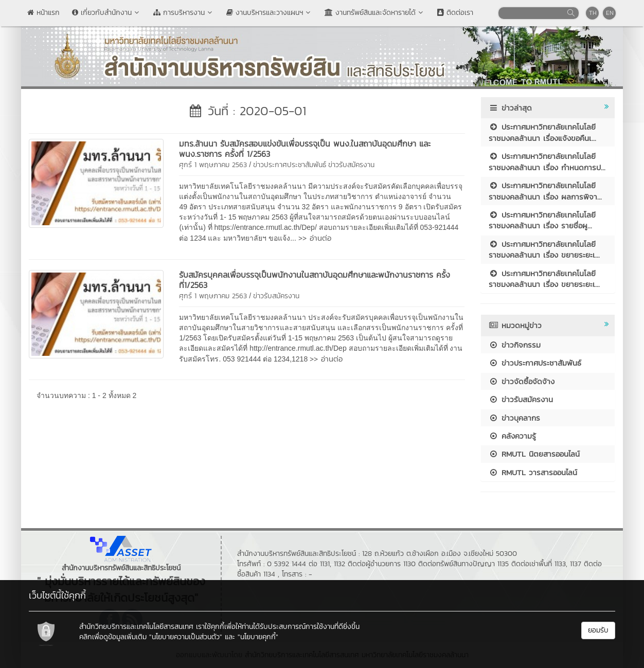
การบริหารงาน (184, 13)
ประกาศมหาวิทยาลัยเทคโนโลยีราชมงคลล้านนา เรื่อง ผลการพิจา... (545, 191)
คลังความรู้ (512, 436)
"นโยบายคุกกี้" (258, 637)
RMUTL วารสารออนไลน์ (533, 472)
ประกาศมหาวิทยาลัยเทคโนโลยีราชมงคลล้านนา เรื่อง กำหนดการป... (547, 161)
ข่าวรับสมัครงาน (351, 165)
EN (610, 13)
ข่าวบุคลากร (514, 418)
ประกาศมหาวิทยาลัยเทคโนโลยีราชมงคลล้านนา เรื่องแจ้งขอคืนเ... (542, 132)
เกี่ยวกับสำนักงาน (106, 13)
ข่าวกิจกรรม (515, 345)
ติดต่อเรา (455, 13)
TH (593, 13)
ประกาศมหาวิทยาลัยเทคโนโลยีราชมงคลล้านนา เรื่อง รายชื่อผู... (542, 220)
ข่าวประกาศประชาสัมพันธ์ (290, 165)
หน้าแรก (43, 13)
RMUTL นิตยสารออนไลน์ (534, 454)
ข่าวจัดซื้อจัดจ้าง (522, 381)
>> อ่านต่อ (315, 238)
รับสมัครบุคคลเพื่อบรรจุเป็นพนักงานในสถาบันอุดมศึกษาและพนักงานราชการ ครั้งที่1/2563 (315, 280)
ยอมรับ (598, 630)
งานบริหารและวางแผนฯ (269, 13)
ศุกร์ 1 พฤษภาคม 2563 (213, 165)
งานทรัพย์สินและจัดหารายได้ (375, 13)
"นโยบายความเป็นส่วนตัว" (186, 637)
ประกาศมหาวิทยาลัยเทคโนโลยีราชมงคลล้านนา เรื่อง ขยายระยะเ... (544, 249)
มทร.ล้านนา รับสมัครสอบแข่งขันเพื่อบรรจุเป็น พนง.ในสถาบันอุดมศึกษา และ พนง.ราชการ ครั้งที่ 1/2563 (305, 149)
